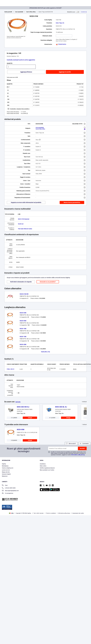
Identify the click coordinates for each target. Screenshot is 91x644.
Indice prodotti (8, 12)
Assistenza (43, 464)
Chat (5, 486)
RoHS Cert (21, 224)
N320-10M (23, 329)
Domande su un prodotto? (48, 282)
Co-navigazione (8, 493)
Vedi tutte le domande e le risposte (21, 282)
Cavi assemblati (19, 12)
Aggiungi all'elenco (26, 72)
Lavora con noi (6, 470)
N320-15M (23, 337)
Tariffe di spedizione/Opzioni (47, 468)
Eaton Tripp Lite (60, 23)
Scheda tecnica (61, 44)
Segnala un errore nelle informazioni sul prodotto (26, 202)
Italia (11, 513)
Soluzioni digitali (6, 474)
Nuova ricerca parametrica (72, 202)
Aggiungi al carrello (65, 72)
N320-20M (23, 344)
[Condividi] (84, 12)
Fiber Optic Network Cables (25, 229)
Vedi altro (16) (45, 352)
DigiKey (4, 464)
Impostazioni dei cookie (78, 513)
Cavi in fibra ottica (31, 12)
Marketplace (5, 466)
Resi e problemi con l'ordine (47, 470)
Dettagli (30, 418)
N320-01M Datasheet (24, 219)
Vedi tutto (18, 402)
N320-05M (23, 321)
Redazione (5, 476)
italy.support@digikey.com (10, 491)
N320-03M (23, 313)
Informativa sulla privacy (78, 455)
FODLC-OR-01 (11, 369)
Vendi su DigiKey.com (8, 468)
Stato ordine (43, 466)
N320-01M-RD (24, 294)
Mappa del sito (6, 472)
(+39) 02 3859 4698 (9, 488)
